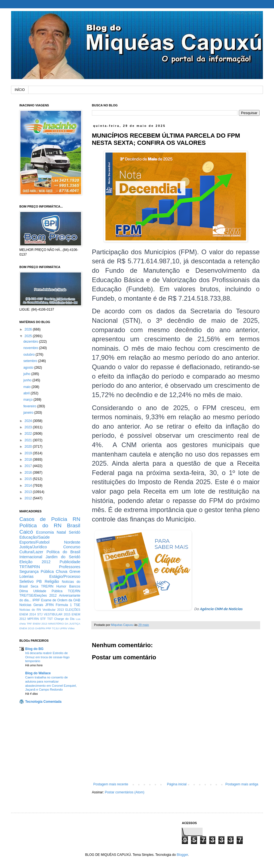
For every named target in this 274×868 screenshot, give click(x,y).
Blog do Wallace (38, 673)
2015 (29, 479)
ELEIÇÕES (73, 610)
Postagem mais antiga (242, 784)
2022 (29, 434)
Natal (61, 532)
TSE (77, 605)
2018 (29, 460)
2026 (29, 329)
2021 (29, 440)
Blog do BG (34, 649)
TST (50, 619)
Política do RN (40, 525)
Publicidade (70, 562)
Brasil (74, 525)
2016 (29, 473)
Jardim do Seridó (63, 557)
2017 (29, 466)
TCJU (55, 628)
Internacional (31, 557)
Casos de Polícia (43, 519)
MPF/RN (33, 619)
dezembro (31, 342)
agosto (29, 368)
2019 (29, 453)
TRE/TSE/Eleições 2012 (38, 596)
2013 (29, 492)
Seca (34, 586)
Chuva (62, 571)
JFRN (49, 605)
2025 (29, 336)
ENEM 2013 (40, 624)
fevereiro (30, 406)
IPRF (36, 600)
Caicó (26, 532)
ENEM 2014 (28, 614)
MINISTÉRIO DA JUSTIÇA (64, 624)
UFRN (63, 628)
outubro (29, 355)
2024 (29, 421)
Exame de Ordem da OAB (61, 600)
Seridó (74, 532)
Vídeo (71, 628)
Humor (61, 586)
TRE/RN (47, 586)
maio (27, 387)
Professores (70, 567)
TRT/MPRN (30, 567)
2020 (29, 447)
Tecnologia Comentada (43, 702)
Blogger (182, 855)
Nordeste (72, 542)
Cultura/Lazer (31, 552)
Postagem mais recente (111, 784)
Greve (75, 571)
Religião (52, 581)
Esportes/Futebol (34, 542)
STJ (40, 614)
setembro (31, 361)
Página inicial (177, 784)
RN (76, 519)
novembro (31, 348)
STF (43, 619)
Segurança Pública (37, 571)
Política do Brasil (63, 552)
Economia (45, 532)
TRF (29, 624)
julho (27, 374)
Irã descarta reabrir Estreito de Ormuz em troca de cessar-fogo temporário (47, 657)
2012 (29, 498)
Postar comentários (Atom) (125, 792)
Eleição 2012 (35, 562)
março (28, 400)
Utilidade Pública (48, 591)
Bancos (75, 586)
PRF (49, 628)
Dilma (24, 591)
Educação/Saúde (35, 537)
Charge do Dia (64, 619)
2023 (29, 427)
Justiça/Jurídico (33, 547)
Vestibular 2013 (53, 610)
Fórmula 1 (64, 605)
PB (39, 581)
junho (28, 380)
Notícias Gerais (31, 605)
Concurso (72, 547)
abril (27, 393)
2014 (29, 486)
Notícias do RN (30, 610)
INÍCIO (20, 90)
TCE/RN (74, 591)
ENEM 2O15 (27, 628)
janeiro (29, 413)
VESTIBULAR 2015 (57, 614)
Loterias (26, 576)
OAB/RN (40, 628)
